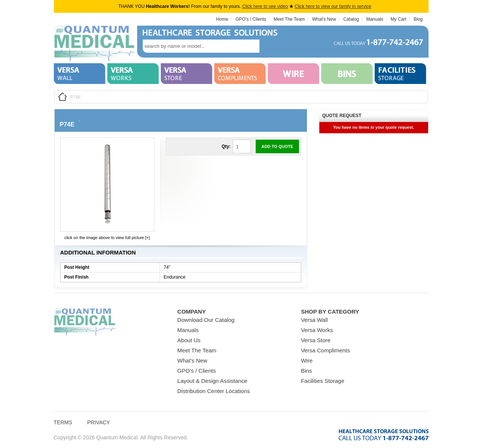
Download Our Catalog (206, 320)
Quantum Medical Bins (94, 44)
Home (222, 19)
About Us (189, 340)
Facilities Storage (323, 381)
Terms (63, 422)
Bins (306, 371)
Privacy (99, 422)
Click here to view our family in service (333, 6)
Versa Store (316, 340)
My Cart (398, 19)
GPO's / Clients (251, 19)
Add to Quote (277, 146)
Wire (307, 360)
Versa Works (317, 330)
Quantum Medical (85, 322)
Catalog (351, 19)
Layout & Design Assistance (212, 381)
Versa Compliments (325, 350)
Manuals (374, 19)
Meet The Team (289, 19)
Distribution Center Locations (214, 391)
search (271, 46)
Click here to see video (265, 6)
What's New (324, 19)
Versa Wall (314, 320)
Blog (418, 19)
